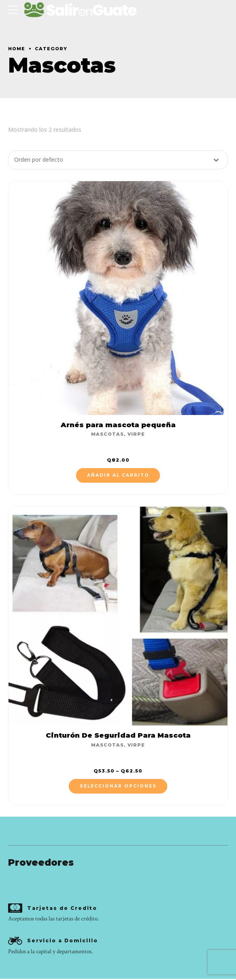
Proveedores (41, 863)
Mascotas (107, 434)
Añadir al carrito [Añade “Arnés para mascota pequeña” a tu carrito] (118, 476)
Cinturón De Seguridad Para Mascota (118, 736)
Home (17, 49)
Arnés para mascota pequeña (118, 425)
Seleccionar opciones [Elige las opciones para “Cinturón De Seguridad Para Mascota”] (118, 786)
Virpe (136, 434)
